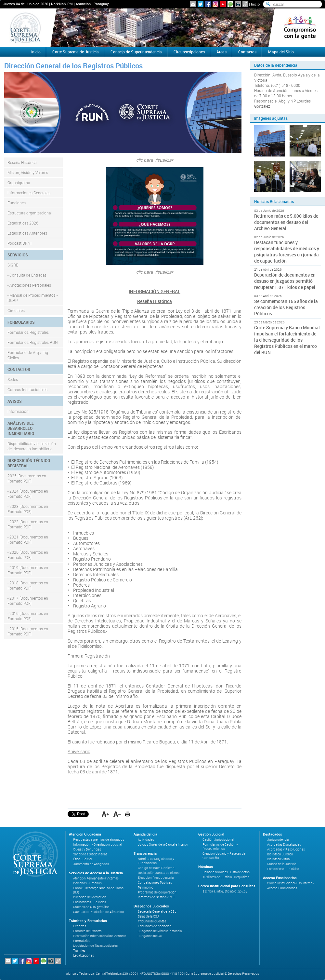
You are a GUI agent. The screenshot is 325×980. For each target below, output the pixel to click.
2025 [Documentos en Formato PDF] (27, 478)
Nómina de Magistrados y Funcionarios (156, 861)
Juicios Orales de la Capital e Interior (163, 844)
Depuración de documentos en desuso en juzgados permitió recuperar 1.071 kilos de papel (285, 281)
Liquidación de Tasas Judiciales (95, 946)
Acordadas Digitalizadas (284, 844)
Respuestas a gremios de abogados (99, 840)
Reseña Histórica (22, 162)
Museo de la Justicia (282, 864)
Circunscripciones (189, 52)
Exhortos (80, 926)
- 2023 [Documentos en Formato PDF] (28, 509)
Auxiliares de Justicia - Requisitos (226, 877)
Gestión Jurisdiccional (218, 840)
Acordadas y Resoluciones (286, 849)
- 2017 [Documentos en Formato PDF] (28, 601)
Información (18, 411)
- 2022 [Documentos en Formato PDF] (28, 524)
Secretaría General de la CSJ (157, 912)
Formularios (82, 941)
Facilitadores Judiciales (90, 902)
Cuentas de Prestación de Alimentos (98, 912)
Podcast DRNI (19, 243)
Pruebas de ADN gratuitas (91, 907)
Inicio (255, 4)
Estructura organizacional (30, 213)
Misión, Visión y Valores (28, 172)
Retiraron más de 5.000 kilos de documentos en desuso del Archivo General (286, 222)
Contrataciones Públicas (155, 883)
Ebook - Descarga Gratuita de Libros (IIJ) (98, 890)
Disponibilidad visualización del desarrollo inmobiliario (32, 446)
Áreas (221, 52)
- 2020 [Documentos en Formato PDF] (28, 555)
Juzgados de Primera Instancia (160, 931)
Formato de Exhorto (87, 931)
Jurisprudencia (278, 840)
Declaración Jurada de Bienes (159, 873)
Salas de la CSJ (148, 916)
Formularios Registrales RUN (33, 342)
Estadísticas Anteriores (27, 233)
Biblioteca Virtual (279, 859)
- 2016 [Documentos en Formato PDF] (28, 616)
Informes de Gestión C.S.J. (156, 897)
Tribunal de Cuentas (152, 921)
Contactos (247, 52)
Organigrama (19, 183)
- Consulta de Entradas (27, 275)
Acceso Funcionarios (282, 888)
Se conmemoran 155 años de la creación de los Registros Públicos (286, 307)
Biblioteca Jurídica (280, 854)
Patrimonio (146, 887)
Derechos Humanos (87, 883)
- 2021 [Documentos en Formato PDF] (28, 539)
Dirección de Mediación (90, 897)
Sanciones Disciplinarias (90, 854)
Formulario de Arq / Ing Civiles (28, 355)
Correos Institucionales (27, 389)
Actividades (146, 840)
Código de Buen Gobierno (156, 868)
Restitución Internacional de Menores (100, 936)
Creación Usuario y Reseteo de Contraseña (224, 856)
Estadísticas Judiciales (283, 869)
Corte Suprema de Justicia (76, 52)
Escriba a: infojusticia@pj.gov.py (225, 891)
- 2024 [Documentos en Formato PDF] (28, 494)
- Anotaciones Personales (29, 285)
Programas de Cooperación (157, 892)
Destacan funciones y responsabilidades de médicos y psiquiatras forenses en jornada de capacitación (287, 252)
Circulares (16, 310)
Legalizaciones (84, 955)
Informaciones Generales (29, 193)
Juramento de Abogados (91, 864)
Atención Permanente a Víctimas (96, 878)
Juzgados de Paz (150, 936)
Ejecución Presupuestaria (156, 878)
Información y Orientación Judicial (97, 844)
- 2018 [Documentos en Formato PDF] (28, 585)
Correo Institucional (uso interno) (290, 883)
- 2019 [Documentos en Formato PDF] (28, 570)
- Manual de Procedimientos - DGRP (32, 298)
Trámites (79, 951)
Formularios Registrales (28, 332)
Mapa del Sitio (281, 52)
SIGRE (13, 265)
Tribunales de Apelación (155, 926)
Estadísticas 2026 (23, 223)
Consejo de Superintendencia (136, 52)
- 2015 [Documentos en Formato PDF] (28, 631)
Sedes (13, 379)
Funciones (17, 203)
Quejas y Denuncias (87, 849)
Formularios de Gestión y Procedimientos (220, 847)
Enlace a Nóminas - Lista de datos (226, 872)
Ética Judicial (82, 859)
